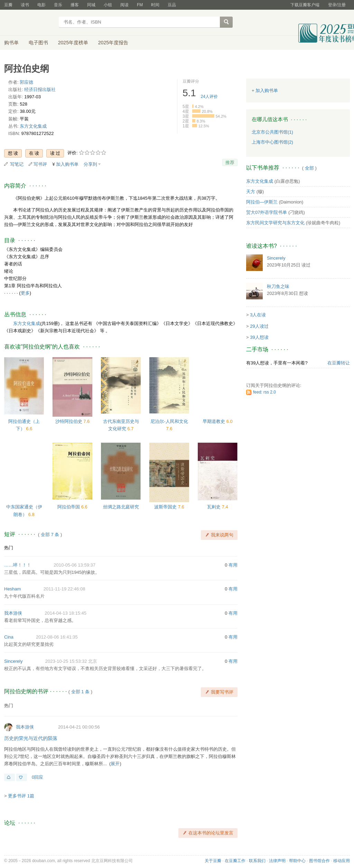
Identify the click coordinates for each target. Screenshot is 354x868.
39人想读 (259, 337)
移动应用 (342, 861)
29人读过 (259, 326)
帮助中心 (297, 861)
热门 (9, 548)
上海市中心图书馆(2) (272, 142)
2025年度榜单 (73, 43)
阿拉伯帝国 (69, 507)
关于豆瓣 (213, 861)
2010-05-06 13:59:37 (74, 565)
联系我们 (257, 861)
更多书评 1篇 (21, 796)
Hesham (12, 589)
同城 (91, 5)
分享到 (90, 164)
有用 (233, 565)
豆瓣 (8, 5)
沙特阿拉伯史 (69, 421)
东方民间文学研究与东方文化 (275, 223)
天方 (251, 192)
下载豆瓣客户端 (305, 5)
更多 (25, 293)
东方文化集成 (33, 126)
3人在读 (258, 315)
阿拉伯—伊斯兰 (262, 202)
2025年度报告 (113, 43)
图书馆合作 (319, 861)
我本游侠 (13, 613)
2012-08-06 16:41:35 (57, 637)
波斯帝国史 (166, 507)
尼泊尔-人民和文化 (169, 421)
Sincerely (13, 661)
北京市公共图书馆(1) (272, 132)
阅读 (124, 5)
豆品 (172, 5)
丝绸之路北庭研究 (121, 507)
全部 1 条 (80, 692)
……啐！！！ (18, 565)
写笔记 (17, 164)
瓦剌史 (215, 507)
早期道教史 (215, 421)
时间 (155, 5)
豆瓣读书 (29, 23)
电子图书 (38, 43)
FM (140, 5)
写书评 (40, 164)
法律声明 (277, 861)
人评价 (209, 97)
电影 (41, 5)
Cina (9, 637)
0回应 (38, 777)
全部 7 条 (50, 535)
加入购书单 (67, 164)
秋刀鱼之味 (278, 286)
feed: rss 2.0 (264, 392)
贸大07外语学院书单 (267, 212)
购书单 (11, 43)
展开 (115, 764)
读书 (25, 5)
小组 (108, 5)
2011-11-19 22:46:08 (64, 589)
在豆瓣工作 (235, 861)
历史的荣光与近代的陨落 (31, 738)
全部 (309, 168)
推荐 (230, 162)
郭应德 (26, 82)
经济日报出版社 (40, 89)
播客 (75, 5)
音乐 (58, 5)
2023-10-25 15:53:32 (66, 661)
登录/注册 (337, 5)
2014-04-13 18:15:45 (66, 613)
